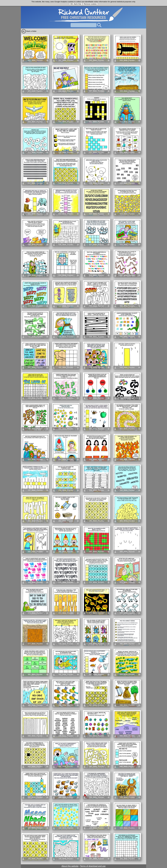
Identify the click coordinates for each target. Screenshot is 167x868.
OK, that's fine (76, 4)
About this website (70, 866)
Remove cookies (90, 4)
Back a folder (31, 31)
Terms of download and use (93, 866)
